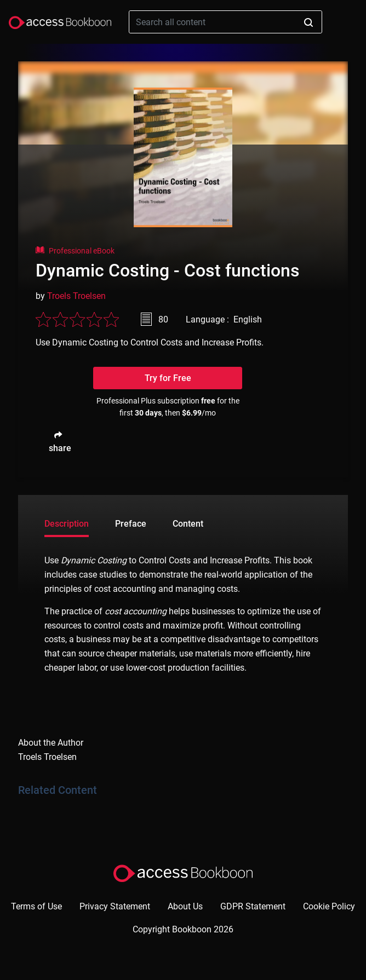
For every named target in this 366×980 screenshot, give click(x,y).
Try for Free (168, 378)
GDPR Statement (253, 906)
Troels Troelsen (76, 296)
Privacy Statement (115, 906)
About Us (185, 906)
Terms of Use (36, 906)
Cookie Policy (329, 906)
